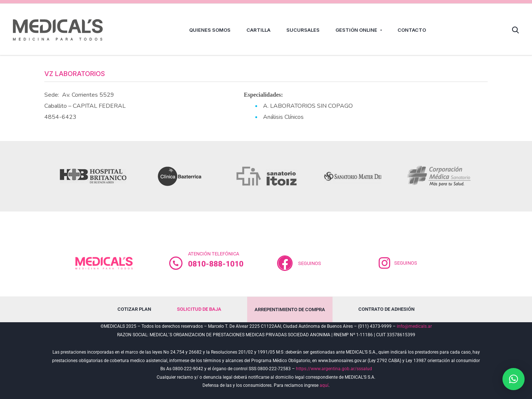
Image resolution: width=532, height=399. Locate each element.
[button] (514, 379)
